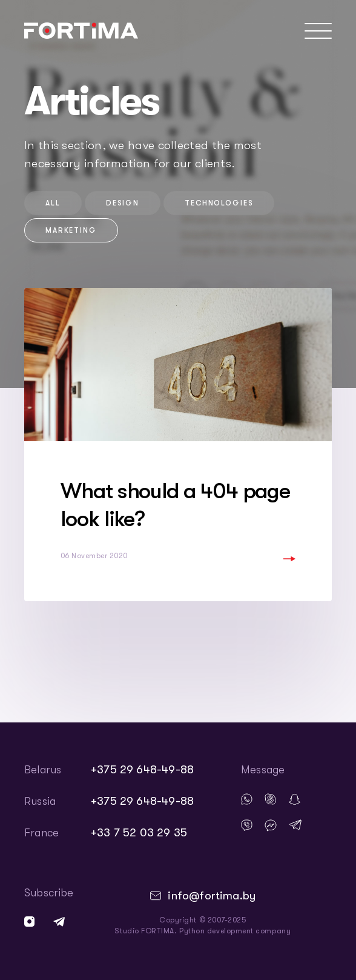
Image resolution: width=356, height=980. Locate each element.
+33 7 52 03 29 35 (139, 833)
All (53, 203)
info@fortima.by (212, 896)
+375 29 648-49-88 (142, 770)
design (123, 203)
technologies (219, 203)
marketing (71, 230)
